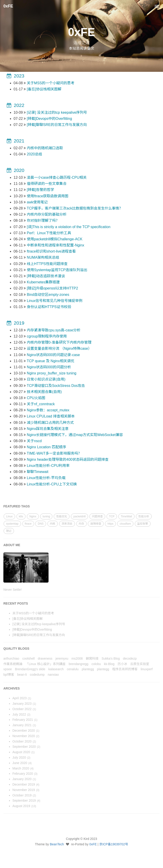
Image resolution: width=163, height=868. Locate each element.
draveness (45, 658)
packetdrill (79, 516)
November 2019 (24, 790)
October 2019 (22, 795)
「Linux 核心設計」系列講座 (45, 664)
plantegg (88, 669)
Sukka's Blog (111, 658)
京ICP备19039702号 (114, 844)
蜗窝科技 (92, 658)
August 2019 (21, 806)
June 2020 (20, 763)
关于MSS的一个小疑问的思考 (33, 613)
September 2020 (24, 747)
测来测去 (67, 524)
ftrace (28, 524)
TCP (112, 516)
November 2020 (24, 736)
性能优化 (62, 516)
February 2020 (23, 774)
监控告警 (143, 524)
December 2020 (24, 731)
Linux (9, 516)
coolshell (28, 658)
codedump (37, 675)
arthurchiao (11, 658)
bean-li (22, 675)
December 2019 (24, 784)
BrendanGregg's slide (30, 669)
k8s (21, 516)
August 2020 (21, 752)
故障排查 (96, 524)
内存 (81, 524)
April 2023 (20, 698)
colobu (96, 664)
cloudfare (125, 524)
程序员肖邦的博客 (125, 669)
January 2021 (22, 725)
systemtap (12, 524)
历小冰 (122, 664)
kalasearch (56, 669)
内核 (53, 524)
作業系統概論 (13, 664)
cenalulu (73, 669)
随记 (9, 531)
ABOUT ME (12, 545)
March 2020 (21, 768)
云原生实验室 (140, 664)
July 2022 (19, 714)
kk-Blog (109, 664)
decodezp (130, 658)
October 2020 (22, 741)
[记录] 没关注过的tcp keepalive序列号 (39, 624)
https (110, 524)
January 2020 (22, 779)
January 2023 (22, 704)
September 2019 (24, 800)
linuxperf (147, 669)
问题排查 (97, 516)
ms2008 (77, 658)
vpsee (8, 669)
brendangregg (78, 664)
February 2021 (23, 720)
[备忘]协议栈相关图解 (28, 619)
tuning (46, 516)
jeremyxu (62, 658)
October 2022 (22, 709)
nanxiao (53, 675)
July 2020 (19, 757)
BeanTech (57, 844)
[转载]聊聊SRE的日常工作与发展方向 (39, 635)
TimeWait (126, 516)
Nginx (33, 516)
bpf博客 (9, 675)
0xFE (8, 6)
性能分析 (144, 516)
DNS (41, 524)
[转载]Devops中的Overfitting (32, 629)
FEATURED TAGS (17, 506)
